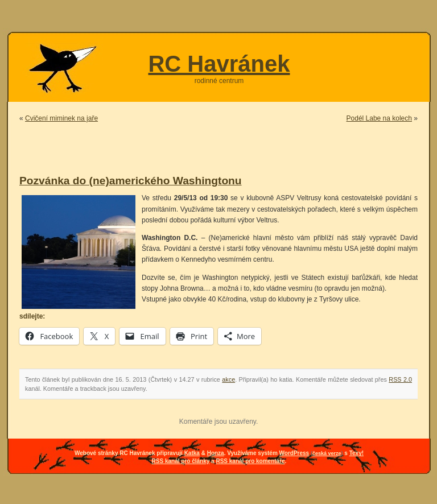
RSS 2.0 (400, 379)
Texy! (356, 453)
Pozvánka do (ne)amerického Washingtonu (131, 181)
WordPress (294, 453)
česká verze (327, 453)
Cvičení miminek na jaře (61, 118)
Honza (216, 453)
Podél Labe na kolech (379, 118)
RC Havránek (219, 64)
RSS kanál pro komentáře (250, 461)
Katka (192, 453)
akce (228, 379)
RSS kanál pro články (181, 461)
